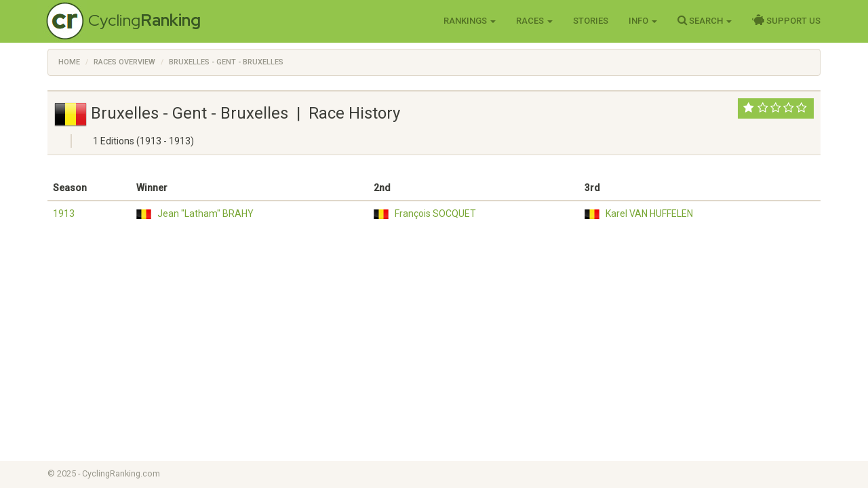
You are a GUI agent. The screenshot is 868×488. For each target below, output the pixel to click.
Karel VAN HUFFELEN (649, 213)
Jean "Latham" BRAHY (205, 213)
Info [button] (643, 21)
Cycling (144, 20)
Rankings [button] (470, 21)
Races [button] (534, 21)
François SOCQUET (435, 213)
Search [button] (705, 20)
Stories (591, 21)
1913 (64, 213)
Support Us (786, 20)
